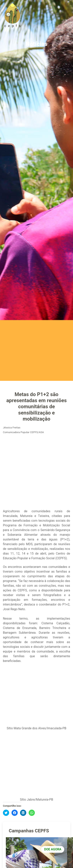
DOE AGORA (53, 849)
